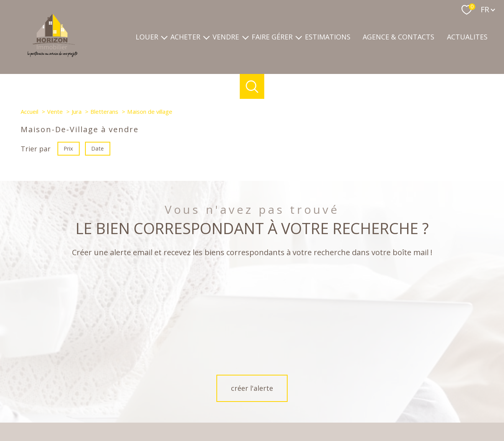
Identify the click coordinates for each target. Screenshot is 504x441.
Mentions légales (303, 413)
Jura (77, 111)
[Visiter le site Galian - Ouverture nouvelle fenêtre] (390, 384)
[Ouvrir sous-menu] (164, 37)
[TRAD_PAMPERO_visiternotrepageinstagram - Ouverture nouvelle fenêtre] (265, 387)
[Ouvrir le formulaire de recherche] (252, 86)
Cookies (422, 413)
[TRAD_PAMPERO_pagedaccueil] (53, 54)
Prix (68, 148)
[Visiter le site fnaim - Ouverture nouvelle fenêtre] (354, 384)
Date (98, 148)
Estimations (328, 37)
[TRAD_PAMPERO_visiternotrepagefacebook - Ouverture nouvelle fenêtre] (239, 387)
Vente (55, 111)
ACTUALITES (467, 37)
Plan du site (267, 413)
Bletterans (104, 111)
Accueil (29, 111)
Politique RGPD (392, 413)
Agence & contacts (398, 37)
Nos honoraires (233, 413)
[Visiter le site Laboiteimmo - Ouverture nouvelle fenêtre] (252, 429)
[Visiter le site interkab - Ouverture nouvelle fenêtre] (443, 385)
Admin (334, 413)
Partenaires (358, 413)
